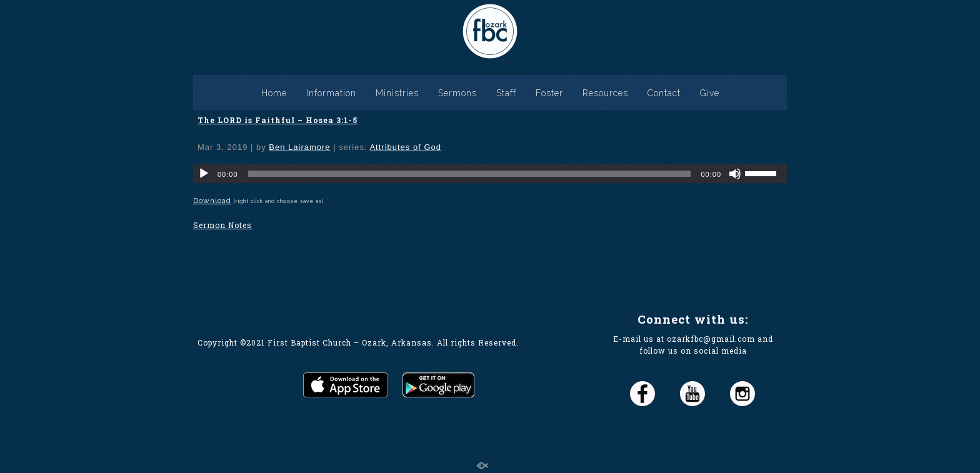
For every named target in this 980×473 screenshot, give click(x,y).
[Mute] (735, 174)
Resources (605, 93)
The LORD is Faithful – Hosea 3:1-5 (277, 120)
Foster (549, 93)
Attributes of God (405, 147)
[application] (490, 174)
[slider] (470, 174)
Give (710, 93)
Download (212, 201)
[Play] (204, 174)
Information (331, 93)
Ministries (397, 93)
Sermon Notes (222, 225)
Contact (664, 93)
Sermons (457, 93)
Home (274, 93)
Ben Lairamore (299, 147)
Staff (506, 93)
